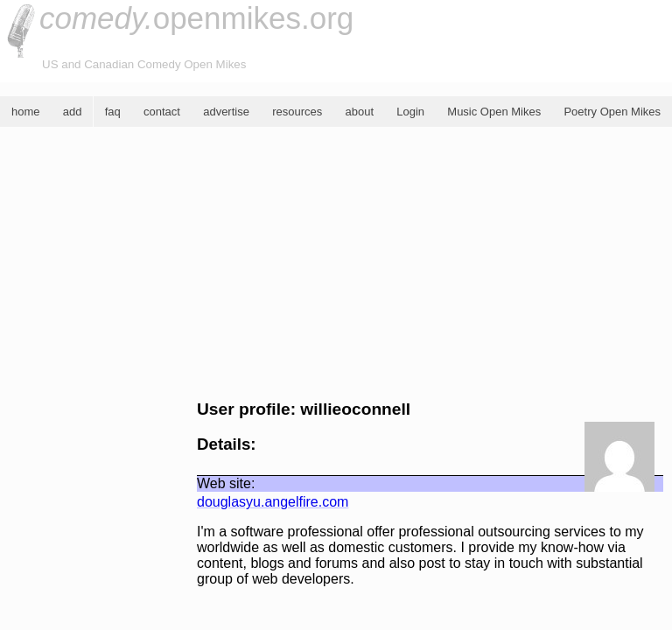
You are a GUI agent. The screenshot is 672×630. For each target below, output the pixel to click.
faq (113, 112)
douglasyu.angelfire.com (273, 502)
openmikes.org (196, 18)
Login (410, 112)
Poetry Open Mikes (612, 112)
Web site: (226, 483)
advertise (226, 112)
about (359, 112)
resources (297, 112)
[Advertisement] (336, 263)
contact (162, 112)
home (26, 112)
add (73, 112)
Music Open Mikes (494, 112)
